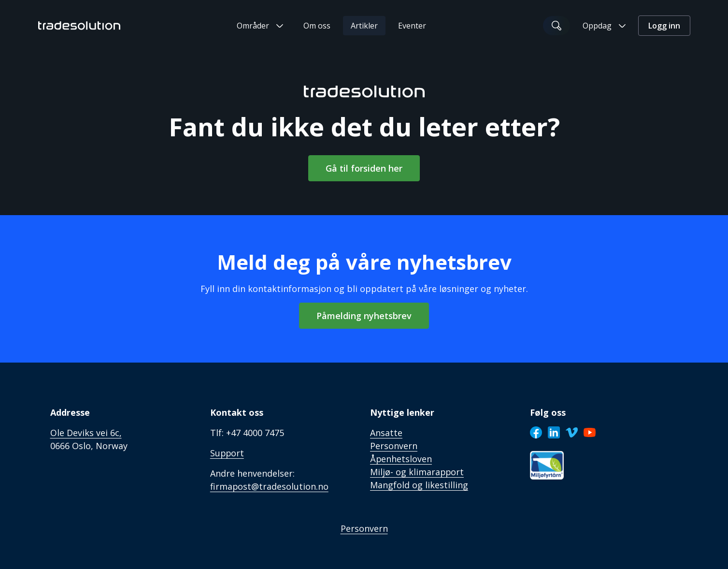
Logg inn (664, 26)
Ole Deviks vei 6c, (86, 433)
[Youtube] (590, 432)
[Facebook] (536, 432)
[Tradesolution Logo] (79, 26)
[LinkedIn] (554, 432)
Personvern (364, 528)
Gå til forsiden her (364, 168)
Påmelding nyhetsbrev (364, 316)
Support (228, 453)
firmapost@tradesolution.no (270, 486)
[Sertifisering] (547, 465)
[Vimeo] (572, 432)
